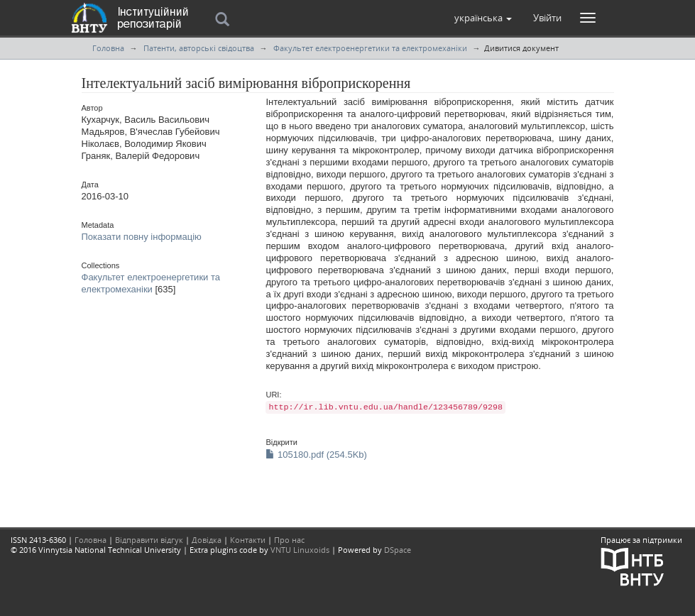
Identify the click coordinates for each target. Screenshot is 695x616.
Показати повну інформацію (142, 237)
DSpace (398, 550)
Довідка (207, 540)
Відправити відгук (149, 540)
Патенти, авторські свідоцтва (199, 48)
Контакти (248, 540)
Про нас (289, 540)
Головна (108, 48)
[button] (483, 18)
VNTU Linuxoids (300, 550)
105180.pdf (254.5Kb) (316, 455)
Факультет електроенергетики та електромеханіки (370, 48)
